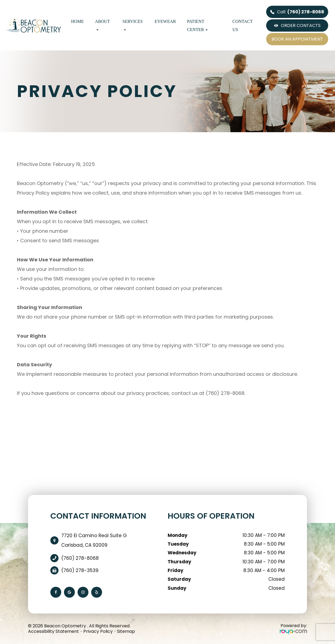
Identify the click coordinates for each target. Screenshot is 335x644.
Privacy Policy (98, 631)
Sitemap (126, 631)
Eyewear (165, 21)
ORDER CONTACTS (297, 25)
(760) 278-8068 (80, 558)
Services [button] (133, 25)
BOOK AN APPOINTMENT (297, 39)
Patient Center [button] (197, 25)
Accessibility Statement (53, 631)
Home (77, 21)
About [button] (102, 25)
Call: (297, 12)
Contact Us (242, 25)
